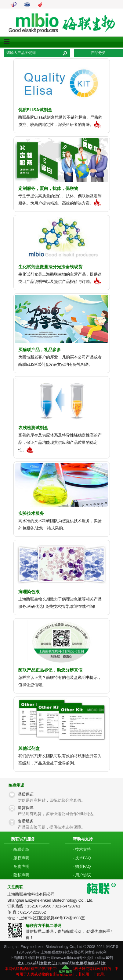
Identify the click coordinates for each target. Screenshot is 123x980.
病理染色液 (29, 592)
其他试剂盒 (29, 748)
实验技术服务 (31, 513)
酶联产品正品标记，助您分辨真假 (50, 670)
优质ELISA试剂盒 (35, 110)
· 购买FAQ (82, 866)
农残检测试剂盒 (33, 428)
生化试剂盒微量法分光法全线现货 (50, 267)
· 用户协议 (82, 875)
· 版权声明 (20, 858)
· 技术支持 (82, 849)
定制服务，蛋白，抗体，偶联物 (48, 188)
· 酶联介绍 (20, 849)
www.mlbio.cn (66, 958)
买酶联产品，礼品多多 (40, 350)
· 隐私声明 (20, 875)
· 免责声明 (20, 866)
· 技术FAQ (82, 858)
